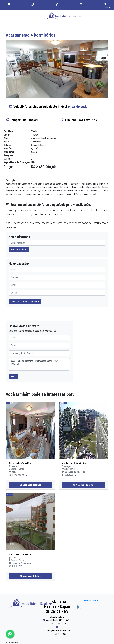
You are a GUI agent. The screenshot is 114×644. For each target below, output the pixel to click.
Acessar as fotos (19, 249)
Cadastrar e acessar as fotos (25, 302)
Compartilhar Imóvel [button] (22, 120)
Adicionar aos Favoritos (78, 120)
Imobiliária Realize (90, 601)
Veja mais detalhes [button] (30, 485)
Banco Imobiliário (12, 643)
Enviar (13, 377)
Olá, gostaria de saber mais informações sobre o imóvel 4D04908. (39, 364)
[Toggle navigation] (9, 4)
